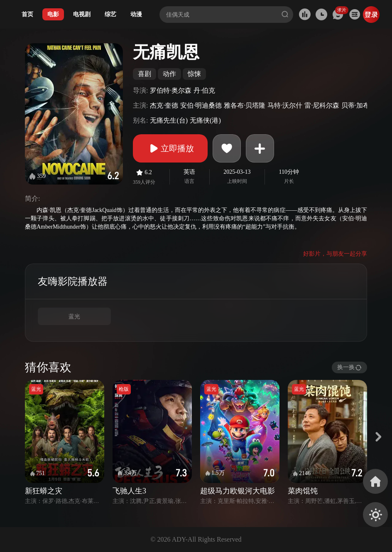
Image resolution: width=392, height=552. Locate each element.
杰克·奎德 (164, 105)
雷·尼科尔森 (322, 105)
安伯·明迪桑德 (201, 105)
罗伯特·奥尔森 (171, 90)
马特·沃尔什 (285, 105)
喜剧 (145, 74)
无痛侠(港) (205, 120)
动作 (169, 74)
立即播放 (170, 148)
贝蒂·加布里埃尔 (365, 105)
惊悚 (194, 74)
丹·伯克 (204, 90)
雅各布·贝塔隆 (245, 105)
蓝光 (74, 317)
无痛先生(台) (169, 120)
